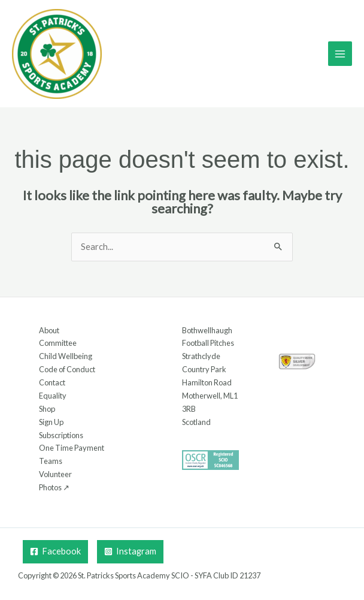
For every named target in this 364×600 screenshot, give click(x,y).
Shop (47, 409)
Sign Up (51, 422)
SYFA (203, 575)
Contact (52, 382)
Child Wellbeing (66, 356)
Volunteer (55, 474)
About (49, 330)
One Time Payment (72, 448)
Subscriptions (61, 435)
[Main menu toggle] (340, 53)
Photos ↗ (54, 487)
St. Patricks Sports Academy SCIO (134, 575)
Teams (51, 461)
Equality (53, 396)
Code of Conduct (67, 369)
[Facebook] (55, 552)
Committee (58, 343)
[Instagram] (130, 552)
